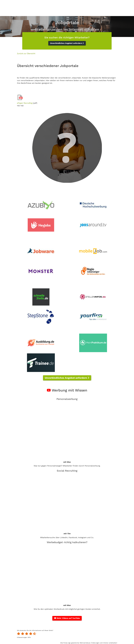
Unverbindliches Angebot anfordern (67, 43)
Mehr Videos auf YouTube (67, 618)
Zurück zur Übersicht (26, 54)
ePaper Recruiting (25, 103)
